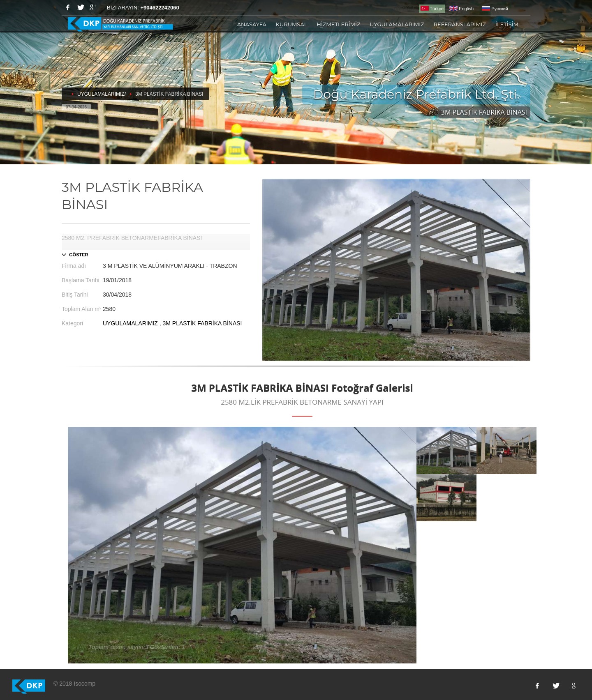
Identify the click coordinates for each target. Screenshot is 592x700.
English (461, 9)
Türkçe (432, 8)
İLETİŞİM (507, 24)
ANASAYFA (252, 24)
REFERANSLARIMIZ (460, 24)
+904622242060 (160, 8)
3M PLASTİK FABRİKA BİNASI (202, 323)
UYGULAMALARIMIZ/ (102, 94)
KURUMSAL (292, 24)
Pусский (495, 9)
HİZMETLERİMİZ (338, 24)
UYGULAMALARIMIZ (397, 24)
